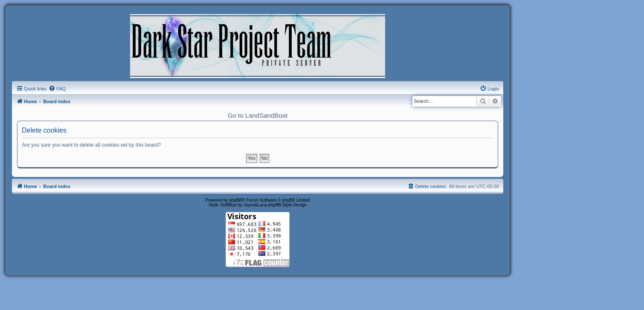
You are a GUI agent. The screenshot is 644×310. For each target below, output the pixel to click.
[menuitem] (57, 89)
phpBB (235, 200)
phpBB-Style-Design (287, 205)
